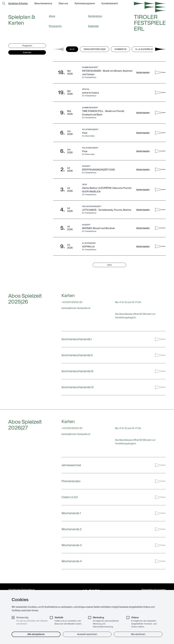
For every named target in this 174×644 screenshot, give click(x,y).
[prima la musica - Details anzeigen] (160, 93)
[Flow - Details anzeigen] (160, 133)
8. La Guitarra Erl (145, 49)
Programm (55, 26)
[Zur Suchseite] (4, 4)
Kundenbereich (110, 3)
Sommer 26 (120, 49)
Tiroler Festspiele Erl (150, 23)
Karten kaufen (143, 72)
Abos (52, 16)
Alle (72, 49)
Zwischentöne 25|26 (95, 49)
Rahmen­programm (85, 3)
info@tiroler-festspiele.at (21, 590)
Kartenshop (95, 16)
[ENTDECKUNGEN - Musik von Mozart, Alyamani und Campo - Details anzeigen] (160, 72)
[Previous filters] (58, 49)
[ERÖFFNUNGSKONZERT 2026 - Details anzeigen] (160, 169)
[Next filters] (160, 49)
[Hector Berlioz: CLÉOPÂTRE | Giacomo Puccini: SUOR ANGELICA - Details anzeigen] (160, 190)
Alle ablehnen (138, 634)
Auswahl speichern (87, 634)
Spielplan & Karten (18, 3)
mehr (109, 265)
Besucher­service (43, 3)
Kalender (93, 26)
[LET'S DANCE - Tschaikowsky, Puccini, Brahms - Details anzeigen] (160, 210)
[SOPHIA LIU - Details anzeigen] (160, 246)
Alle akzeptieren (36, 634)
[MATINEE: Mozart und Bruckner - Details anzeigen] (160, 228)
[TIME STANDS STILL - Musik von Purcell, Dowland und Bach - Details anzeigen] (160, 113)
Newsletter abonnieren (154, 590)
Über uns (63, 3)
